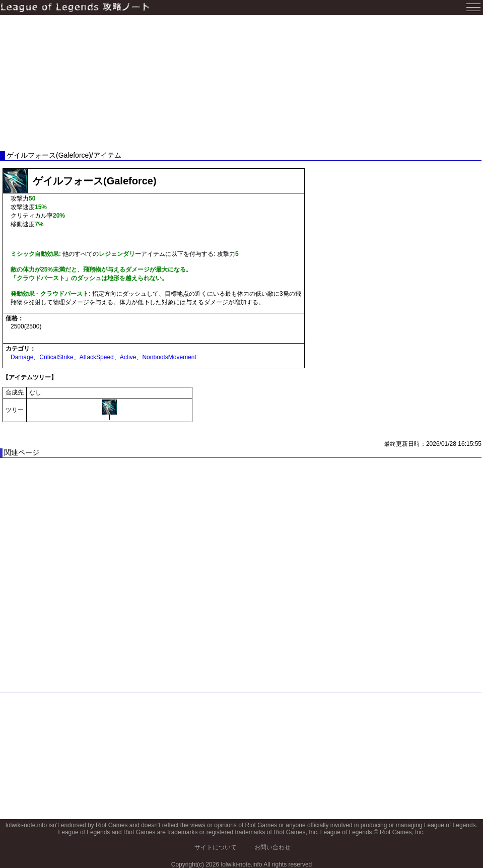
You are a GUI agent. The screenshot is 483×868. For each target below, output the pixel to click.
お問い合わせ (272, 847)
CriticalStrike (56, 357)
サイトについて (216, 847)
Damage (22, 357)
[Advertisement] (241, 83)
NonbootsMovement (169, 357)
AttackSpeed (97, 357)
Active (128, 357)
